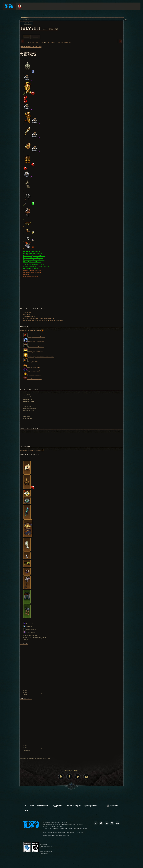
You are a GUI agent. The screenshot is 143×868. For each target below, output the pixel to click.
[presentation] (9, 6)
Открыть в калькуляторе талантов (31, 330)
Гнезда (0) (27, 314)
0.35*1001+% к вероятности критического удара (39, 318)
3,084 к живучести (29, 316)
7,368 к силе (27, 312)
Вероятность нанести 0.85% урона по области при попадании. (43, 321)
